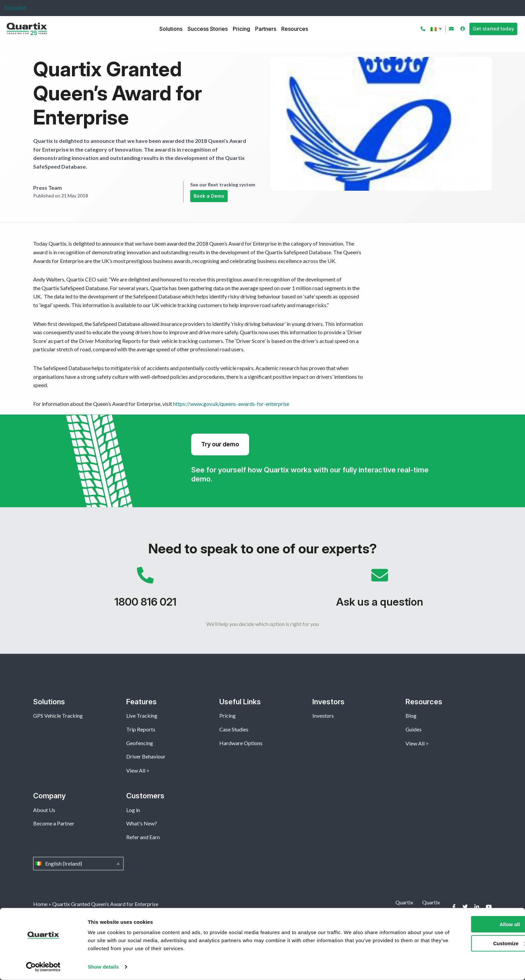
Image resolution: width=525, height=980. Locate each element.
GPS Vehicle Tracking (58, 716)
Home (40, 904)
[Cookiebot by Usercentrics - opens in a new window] (43, 967)
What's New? (142, 823)
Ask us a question (380, 591)
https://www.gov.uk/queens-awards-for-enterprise (231, 404)
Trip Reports (141, 729)
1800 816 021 (145, 591)
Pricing (241, 29)
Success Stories (208, 29)
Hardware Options (241, 743)
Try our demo (220, 444)
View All (136, 770)
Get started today (493, 29)
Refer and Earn (143, 837)
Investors (323, 716)
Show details (103, 967)
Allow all (469, 924)
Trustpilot (15, 8)
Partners (266, 29)
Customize (469, 943)
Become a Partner (54, 823)
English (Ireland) (437, 29)
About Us (44, 810)
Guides (414, 729)
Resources (295, 29)
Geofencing (140, 743)
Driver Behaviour (146, 756)
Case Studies (234, 729)
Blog (411, 716)
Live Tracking (142, 716)
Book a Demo (209, 196)
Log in (133, 810)
